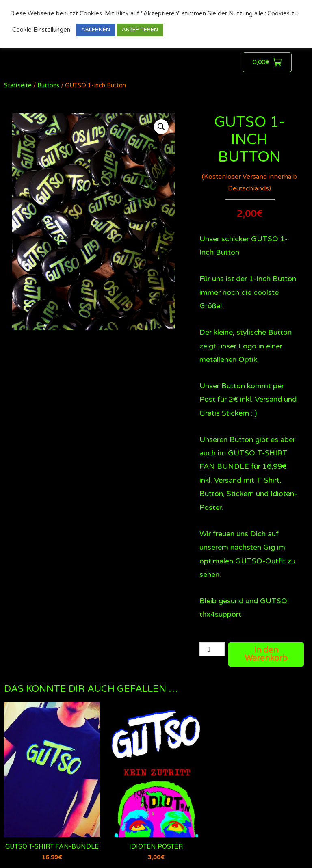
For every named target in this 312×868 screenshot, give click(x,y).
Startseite (18, 86)
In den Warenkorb (266, 654)
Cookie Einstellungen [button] (41, 30)
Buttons (48, 86)
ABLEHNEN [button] (96, 30)
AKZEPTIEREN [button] (140, 30)
